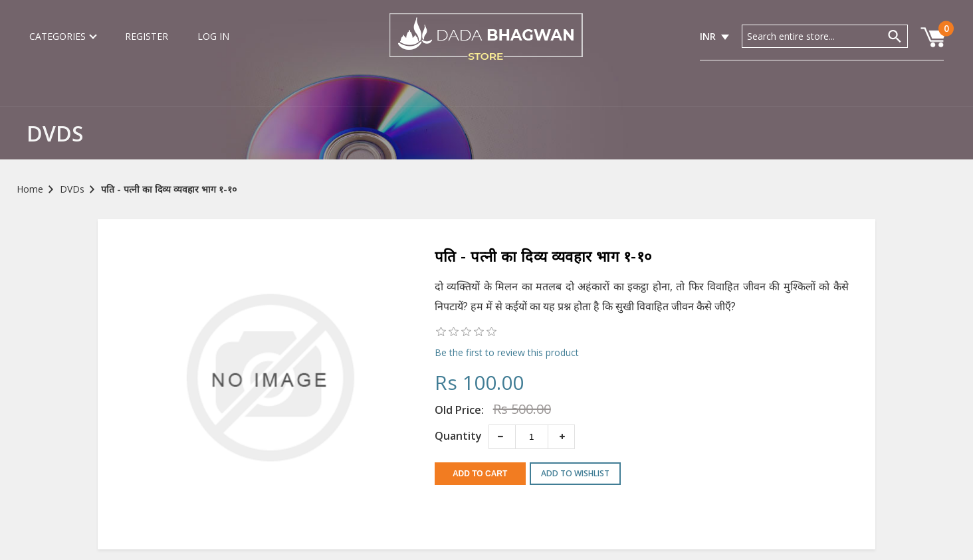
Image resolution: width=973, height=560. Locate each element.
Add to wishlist (575, 473)
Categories (62, 36)
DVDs (72, 189)
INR (708, 36)
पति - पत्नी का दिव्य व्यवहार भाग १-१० (169, 189)
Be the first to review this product (507, 352)
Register (147, 36)
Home (30, 189)
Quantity (458, 436)
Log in (213, 36)
